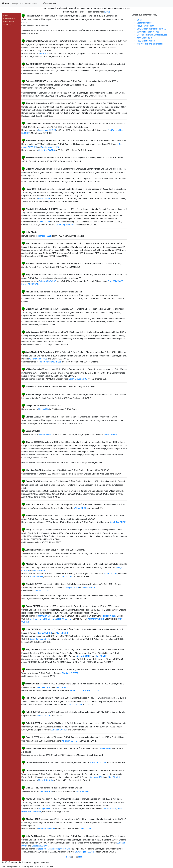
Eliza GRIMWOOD (116, 281)
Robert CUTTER (36, 577)
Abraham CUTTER (96, 619)
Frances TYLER (45, 236)
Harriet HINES (110, 809)
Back (69, 857)
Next (79, 857)
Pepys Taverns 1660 (146, 26)
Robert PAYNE (45, 435)
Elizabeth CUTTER (64, 619)
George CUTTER (72, 588)
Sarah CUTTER (111, 574)
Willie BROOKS (83, 791)
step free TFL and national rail (150, 44)
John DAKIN (44, 222)
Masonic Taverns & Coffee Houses (152, 35)
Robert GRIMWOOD (48, 281)
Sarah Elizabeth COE (78, 379)
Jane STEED (44, 54)
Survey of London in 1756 (148, 32)
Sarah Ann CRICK (118, 522)
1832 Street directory (146, 41)
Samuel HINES (34, 812)
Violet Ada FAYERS (46, 150)
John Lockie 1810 (145, 38)
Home (5, 4)
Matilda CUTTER (42, 591)
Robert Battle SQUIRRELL (50, 362)
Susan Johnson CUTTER (40, 639)
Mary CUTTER (36, 619)
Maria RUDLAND (45, 780)
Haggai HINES (45, 809)
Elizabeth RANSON (46, 829)
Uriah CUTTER (66, 577)
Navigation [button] (17, 3)
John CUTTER (49, 619)
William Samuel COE (38, 359)
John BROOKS (45, 791)
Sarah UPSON (44, 199)
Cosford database (48, 3)
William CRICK (80, 508)
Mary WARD (43, 409)
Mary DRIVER (39, 571)
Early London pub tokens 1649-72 (151, 29)
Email (139, 20)
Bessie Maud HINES (47, 130)
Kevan (107, 12)
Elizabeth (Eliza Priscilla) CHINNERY (54, 849)
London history (32, 3)
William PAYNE (110, 435)
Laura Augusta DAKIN (65, 225)
